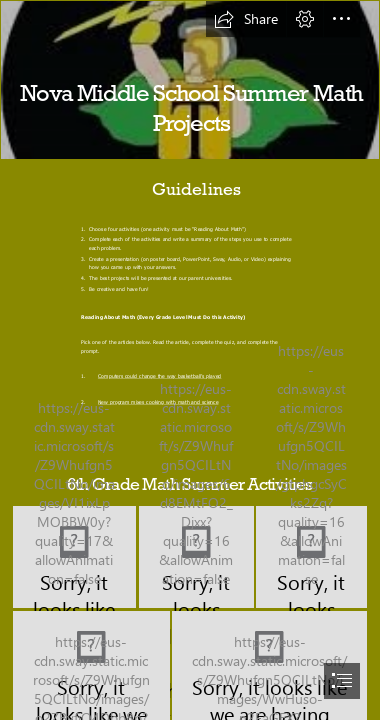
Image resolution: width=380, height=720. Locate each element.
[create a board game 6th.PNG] (311, 557)
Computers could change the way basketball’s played (160, 376)
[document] (190, 360)
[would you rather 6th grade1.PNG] (196, 557)
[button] (246, 19)
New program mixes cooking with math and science (158, 401)
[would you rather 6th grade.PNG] (74, 557)
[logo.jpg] (190, 80)
